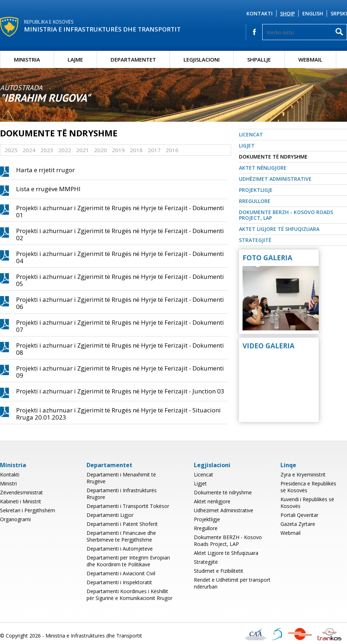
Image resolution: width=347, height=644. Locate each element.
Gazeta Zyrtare (298, 524)
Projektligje (256, 190)
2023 (47, 150)
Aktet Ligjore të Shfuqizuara (279, 229)
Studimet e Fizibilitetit (219, 571)
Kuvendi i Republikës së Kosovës (307, 503)
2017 (154, 150)
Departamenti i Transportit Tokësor (128, 506)
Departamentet (133, 59)
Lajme (75, 59)
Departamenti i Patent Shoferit (122, 524)
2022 (65, 150)
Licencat (251, 134)
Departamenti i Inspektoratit (119, 582)
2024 (29, 150)
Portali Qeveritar (299, 515)
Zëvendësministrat (21, 492)
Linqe (288, 465)
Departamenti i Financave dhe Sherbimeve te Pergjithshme (121, 536)
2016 (172, 150)
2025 (11, 150)
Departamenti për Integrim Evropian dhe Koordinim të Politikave (128, 561)
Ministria (27, 59)
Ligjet (247, 146)
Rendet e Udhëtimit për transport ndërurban (232, 583)
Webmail (310, 59)
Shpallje (259, 59)
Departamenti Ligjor (110, 515)
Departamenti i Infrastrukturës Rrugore (122, 494)
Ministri (8, 483)
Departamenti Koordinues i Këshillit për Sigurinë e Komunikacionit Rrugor (129, 595)
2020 (101, 150)
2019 (118, 150)
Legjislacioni (202, 59)
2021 (83, 150)
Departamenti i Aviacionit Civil (121, 573)
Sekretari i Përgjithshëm (28, 510)
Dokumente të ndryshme (273, 157)
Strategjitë (255, 240)
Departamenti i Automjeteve (120, 549)
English (313, 13)
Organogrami (15, 519)
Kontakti (260, 13)
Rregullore (255, 201)
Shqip (287, 13)
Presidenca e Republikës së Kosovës (308, 487)
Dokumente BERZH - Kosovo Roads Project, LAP (286, 215)
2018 (136, 150)
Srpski (339, 13)
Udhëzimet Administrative (275, 179)
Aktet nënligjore (263, 168)
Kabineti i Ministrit (21, 501)
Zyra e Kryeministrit (303, 474)
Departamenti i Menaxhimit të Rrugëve (121, 478)
